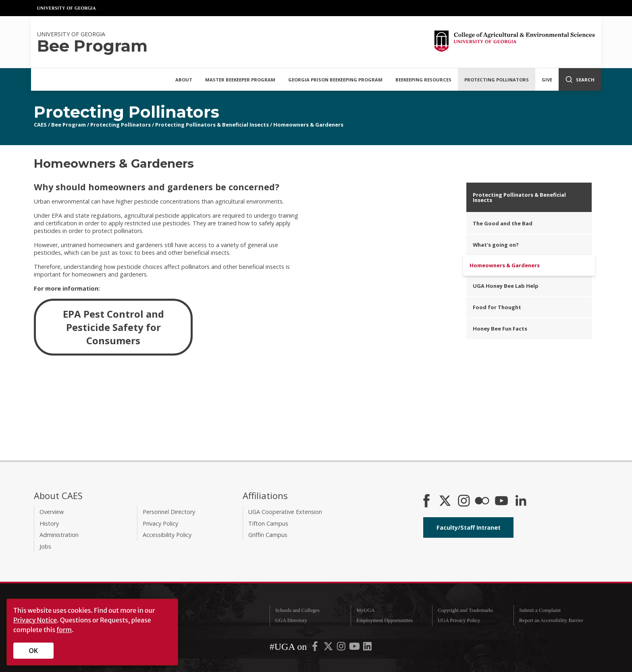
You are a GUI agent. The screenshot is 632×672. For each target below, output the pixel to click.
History (49, 523)
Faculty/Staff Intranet (469, 527)
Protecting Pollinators (497, 80)
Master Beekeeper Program (240, 80)
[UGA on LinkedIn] (367, 648)
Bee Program (69, 125)
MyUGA (366, 610)
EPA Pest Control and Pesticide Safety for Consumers (113, 327)
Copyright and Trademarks (465, 610)
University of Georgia (67, 8)
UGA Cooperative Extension (285, 512)
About (184, 80)
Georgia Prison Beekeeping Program (335, 80)
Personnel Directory (169, 512)
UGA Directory (291, 620)
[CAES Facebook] (426, 501)
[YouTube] (501, 501)
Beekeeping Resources (423, 80)
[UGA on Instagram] (342, 648)
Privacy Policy (160, 523)
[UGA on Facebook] (316, 648)
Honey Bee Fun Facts (500, 329)
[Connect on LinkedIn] (521, 501)
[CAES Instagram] (464, 501)
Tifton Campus (268, 523)
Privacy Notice (35, 620)
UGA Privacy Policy (459, 620)
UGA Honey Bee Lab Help (506, 286)
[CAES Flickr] (482, 501)
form (64, 630)
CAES (40, 125)
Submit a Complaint (540, 610)
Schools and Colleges (297, 610)
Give (547, 80)
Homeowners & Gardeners (308, 125)
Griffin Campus (268, 535)
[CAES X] (446, 501)
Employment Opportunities (385, 620)
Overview (52, 512)
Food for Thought (497, 307)
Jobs (45, 546)
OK (34, 651)
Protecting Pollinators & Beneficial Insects (212, 125)
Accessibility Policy (167, 535)
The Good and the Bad (503, 223)
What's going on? (496, 245)
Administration (59, 535)
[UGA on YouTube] (355, 648)
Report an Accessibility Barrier (551, 620)
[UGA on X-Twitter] (329, 648)
